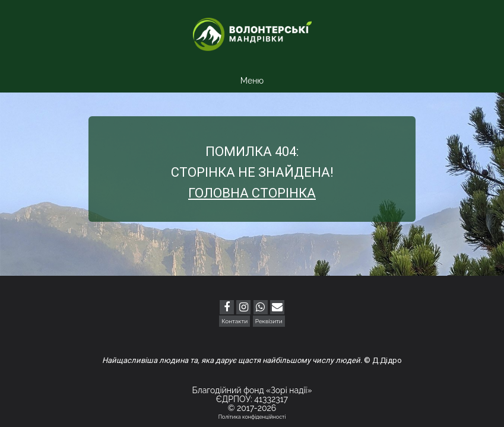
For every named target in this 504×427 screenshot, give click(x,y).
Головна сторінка (252, 193)
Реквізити (269, 321)
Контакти (234, 321)
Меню (252, 81)
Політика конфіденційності (252, 417)
